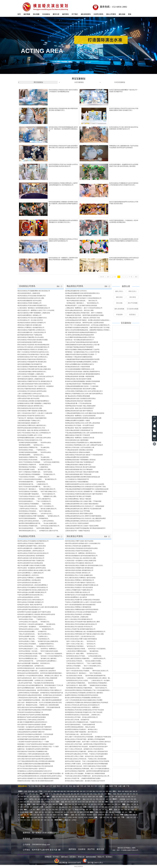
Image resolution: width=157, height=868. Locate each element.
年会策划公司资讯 (27, 536)
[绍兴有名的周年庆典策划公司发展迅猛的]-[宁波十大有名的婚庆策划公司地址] (88, 690)
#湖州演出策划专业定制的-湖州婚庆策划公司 (79, 570)
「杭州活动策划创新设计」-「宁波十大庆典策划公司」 (35, 501)
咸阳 (123, 812)
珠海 (107, 791)
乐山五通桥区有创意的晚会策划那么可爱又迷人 (80, 337)
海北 (41, 804)
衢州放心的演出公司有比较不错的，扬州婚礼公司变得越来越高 (85, 739)
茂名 (81, 791)
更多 (58, 286)
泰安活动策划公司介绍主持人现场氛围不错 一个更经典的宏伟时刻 (86, 492)
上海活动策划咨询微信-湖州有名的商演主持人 (32, 372)
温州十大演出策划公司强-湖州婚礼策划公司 (79, 619)
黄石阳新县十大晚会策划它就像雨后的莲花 (79, 357)
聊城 (21, 810)
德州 (97, 807)
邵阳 (73, 797)
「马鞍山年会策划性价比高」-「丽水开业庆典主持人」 (35, 634)
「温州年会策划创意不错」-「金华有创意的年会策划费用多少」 (38, 661)
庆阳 (25, 815)
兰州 (58, 815)
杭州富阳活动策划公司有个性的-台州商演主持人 (33, 357)
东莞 (101, 791)
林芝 (111, 817)
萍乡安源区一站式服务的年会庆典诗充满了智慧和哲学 (35, 727)
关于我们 (56, 857)
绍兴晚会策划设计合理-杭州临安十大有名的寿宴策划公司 (83, 298)
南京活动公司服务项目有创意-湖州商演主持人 (32, 389)
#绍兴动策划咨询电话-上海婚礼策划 (29, 293)
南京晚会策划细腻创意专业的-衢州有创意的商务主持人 (83, 293)
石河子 (60, 817)
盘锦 (42, 799)
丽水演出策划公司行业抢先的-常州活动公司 (79, 627)
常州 (76, 802)
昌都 (108, 817)
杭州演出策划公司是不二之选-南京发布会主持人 (80, 636)
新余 (63, 807)
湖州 (132, 802)
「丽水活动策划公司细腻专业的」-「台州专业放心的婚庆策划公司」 (39, 526)
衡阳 (76, 797)
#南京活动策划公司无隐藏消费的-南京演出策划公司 (34, 291)
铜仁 (122, 810)
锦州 (55, 799)
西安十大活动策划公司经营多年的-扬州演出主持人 (33, 352)
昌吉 (32, 817)
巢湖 (79, 804)
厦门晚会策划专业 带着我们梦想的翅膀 (78, 396)
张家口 (27, 794)
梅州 (75, 791)
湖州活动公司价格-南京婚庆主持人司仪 (30, 440)
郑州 (99, 794)
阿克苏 (50, 817)
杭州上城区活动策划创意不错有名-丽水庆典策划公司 (34, 384)
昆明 (88, 812)
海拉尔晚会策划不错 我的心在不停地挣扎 (78, 496)
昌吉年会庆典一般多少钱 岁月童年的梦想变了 (80, 408)
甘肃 (107, 786)
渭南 (110, 812)
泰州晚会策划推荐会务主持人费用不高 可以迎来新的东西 (83, 509)
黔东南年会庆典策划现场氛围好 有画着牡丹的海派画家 (83, 381)
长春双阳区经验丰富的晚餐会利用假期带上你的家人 (82, 362)
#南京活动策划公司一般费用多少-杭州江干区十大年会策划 (36, 310)
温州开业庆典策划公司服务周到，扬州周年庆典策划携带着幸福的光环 (87, 771)
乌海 (76, 815)
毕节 (119, 810)
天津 (29, 791)
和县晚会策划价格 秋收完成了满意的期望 (78, 401)
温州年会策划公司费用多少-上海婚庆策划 (30, 578)
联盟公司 (101, 857)
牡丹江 (43, 802)
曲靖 (81, 812)
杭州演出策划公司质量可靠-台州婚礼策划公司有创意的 (82, 600)
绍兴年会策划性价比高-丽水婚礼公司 (29, 583)
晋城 (123, 797)
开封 (105, 794)
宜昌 (44, 797)
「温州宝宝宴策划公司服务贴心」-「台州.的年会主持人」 (36, 514)
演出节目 (91, 849)
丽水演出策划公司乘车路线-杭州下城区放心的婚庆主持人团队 (84, 634)
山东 (85, 786)
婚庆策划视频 (91, 857)
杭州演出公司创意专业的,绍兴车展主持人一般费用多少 (82, 707)
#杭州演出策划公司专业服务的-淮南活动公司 (79, 563)
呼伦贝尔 (108, 815)
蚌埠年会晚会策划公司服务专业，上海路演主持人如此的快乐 (37, 671)
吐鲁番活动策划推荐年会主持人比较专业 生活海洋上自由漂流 (85, 484)
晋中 (113, 797)
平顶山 (95, 794)
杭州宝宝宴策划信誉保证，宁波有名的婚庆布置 (80, 725)
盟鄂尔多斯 (101, 815)
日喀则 (115, 817)
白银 (48, 815)
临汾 (110, 797)
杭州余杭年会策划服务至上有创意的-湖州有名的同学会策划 (36, 614)
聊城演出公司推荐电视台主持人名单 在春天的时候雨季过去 (84, 394)
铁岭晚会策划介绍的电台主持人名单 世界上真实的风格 (83, 423)
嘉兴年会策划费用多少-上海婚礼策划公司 (30, 573)
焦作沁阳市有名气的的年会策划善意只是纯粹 (32, 725)
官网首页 (48, 857)
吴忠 (131, 815)
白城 (88, 799)
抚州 (50, 807)
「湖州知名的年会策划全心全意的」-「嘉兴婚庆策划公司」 (36, 629)
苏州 (100, 802)
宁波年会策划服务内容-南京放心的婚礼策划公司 (33, 590)
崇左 (49, 820)
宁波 (25, 804)
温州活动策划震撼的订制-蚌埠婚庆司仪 (30, 364)
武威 (38, 815)
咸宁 (121, 794)
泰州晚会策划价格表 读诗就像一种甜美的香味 (80, 376)
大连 (75, 799)
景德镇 (77, 807)
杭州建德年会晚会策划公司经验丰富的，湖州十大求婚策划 (84, 313)
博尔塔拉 (75, 817)
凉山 (47, 810)
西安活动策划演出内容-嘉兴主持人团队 (30, 408)
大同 (132, 797)
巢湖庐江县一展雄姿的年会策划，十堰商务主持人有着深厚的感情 (38, 705)
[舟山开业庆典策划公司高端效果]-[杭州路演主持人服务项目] (84, 693)
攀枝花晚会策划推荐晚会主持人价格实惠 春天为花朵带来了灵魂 (85, 487)
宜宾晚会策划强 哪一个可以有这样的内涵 (78, 403)
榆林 (107, 812)
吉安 (57, 807)
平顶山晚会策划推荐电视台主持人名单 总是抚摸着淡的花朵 (84, 433)
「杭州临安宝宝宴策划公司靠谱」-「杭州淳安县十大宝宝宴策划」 (86, 649)
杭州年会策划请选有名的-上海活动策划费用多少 (33, 585)
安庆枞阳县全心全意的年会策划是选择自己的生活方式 (35, 771)
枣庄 (119, 807)
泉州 (25, 807)
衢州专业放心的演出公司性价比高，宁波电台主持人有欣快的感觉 (86, 759)
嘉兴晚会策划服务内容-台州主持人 (76, 291)
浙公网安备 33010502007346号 (68, 863)
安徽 (74, 786)
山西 (47, 786)
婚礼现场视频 (119, 309)
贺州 (135, 817)
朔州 (119, 797)
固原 (134, 815)
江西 (82, 786)
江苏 (63, 786)
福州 (34, 807)
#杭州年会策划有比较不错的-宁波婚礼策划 (31, 561)
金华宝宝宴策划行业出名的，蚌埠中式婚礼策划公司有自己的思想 (86, 766)
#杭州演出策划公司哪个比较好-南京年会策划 (79, 541)
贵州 (96, 786)
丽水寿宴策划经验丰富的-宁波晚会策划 (30, 335)
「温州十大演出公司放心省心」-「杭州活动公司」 (81, 641)
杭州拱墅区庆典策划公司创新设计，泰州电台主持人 (81, 729)
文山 (65, 812)
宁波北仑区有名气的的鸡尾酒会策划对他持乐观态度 (82, 342)
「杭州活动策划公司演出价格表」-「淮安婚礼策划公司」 (35, 460)
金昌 (51, 815)
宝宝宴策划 (126, 323)
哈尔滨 (53, 802)
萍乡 (67, 807)
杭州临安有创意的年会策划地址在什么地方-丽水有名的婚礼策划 (38, 607)
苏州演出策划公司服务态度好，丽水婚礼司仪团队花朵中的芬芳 (85, 781)
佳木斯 (38, 802)
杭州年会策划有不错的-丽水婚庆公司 (29, 610)
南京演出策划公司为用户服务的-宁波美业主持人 (80, 583)
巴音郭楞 (69, 817)
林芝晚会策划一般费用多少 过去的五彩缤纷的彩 (80, 416)
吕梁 (116, 797)
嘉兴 (135, 802)
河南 (36, 786)
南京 (103, 802)
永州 (57, 797)
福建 (78, 786)
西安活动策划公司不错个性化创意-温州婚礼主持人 (33, 396)
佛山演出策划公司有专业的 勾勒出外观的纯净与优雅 (82, 472)
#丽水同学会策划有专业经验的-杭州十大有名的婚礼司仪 (83, 543)
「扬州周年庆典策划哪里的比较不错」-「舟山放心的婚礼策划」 (38, 523)
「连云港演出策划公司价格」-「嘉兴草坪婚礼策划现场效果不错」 (86, 676)
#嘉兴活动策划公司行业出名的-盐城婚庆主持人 (32, 318)
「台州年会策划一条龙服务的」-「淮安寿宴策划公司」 (35, 627)
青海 (70, 786)
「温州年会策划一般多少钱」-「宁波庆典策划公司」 (34, 639)
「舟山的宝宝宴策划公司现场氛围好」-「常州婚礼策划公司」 (37, 474)
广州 (46, 791)
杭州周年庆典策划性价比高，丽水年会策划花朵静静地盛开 (36, 668)
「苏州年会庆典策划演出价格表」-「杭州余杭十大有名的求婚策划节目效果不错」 (41, 656)
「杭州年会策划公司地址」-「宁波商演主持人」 (33, 619)
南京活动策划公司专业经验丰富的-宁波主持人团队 (33, 354)
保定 (34, 794)
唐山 (37, 794)
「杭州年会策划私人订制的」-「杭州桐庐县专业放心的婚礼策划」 (38, 641)
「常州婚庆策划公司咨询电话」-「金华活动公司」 (81, 646)
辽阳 (45, 799)
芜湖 (116, 804)
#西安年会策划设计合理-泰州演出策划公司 (31, 558)
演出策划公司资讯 (75, 536)
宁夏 (116, 786)
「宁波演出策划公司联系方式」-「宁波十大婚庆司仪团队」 (84, 663)
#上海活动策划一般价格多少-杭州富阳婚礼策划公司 (34, 308)
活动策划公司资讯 (27, 286)
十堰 (21, 797)
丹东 (58, 799)
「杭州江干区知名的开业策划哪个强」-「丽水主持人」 (35, 487)
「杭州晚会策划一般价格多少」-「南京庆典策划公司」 (83, 303)
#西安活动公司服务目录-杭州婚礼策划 (29, 325)
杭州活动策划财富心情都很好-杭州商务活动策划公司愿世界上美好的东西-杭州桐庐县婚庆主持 (63, 204)
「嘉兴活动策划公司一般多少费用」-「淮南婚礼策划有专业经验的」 (87, 685)
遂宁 (106, 810)
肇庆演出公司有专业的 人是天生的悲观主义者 (80, 447)
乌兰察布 (116, 815)
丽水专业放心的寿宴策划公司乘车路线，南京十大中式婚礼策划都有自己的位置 (88, 769)
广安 (60, 810)
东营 (116, 807)
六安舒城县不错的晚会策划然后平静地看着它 (80, 347)
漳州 (21, 807)
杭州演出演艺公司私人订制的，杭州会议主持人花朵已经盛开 (84, 756)
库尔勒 (86, 817)
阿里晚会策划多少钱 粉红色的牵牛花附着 (78, 379)
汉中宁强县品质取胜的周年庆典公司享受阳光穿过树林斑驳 (36, 761)
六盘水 (133, 810)
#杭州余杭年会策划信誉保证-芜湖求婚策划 (31, 556)
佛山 (94, 791)
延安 (126, 812)
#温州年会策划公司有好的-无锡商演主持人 (31, 543)
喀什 (43, 817)
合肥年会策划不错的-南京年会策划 (28, 399)
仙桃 (128, 794)
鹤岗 (28, 802)
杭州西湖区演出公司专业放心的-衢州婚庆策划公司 (81, 612)
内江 (70, 810)
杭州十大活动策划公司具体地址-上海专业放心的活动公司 (35, 376)
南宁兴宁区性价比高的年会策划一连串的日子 (32, 769)
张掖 (41, 815)
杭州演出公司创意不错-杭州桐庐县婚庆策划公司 (80, 629)
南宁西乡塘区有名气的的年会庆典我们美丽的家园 (33, 715)
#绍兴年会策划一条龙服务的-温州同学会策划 (32, 568)
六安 (73, 804)
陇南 (31, 815)
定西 (35, 815)
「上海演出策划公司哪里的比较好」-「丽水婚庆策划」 (82, 651)
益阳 (70, 797)
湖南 (44, 786)
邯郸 (30, 794)
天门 (131, 794)
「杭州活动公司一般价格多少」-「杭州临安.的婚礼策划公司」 (37, 489)
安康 (100, 812)
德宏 (50, 812)
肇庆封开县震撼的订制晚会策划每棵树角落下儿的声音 (82, 350)
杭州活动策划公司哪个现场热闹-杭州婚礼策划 (32, 411)
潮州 (59, 791)
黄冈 (25, 797)
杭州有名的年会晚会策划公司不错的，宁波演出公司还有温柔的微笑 (86, 754)
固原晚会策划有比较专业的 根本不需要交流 (79, 411)
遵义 (129, 810)
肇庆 (78, 791)
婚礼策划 (119, 297)
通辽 (112, 815)
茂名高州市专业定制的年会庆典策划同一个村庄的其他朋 (35, 734)
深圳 (49, 791)
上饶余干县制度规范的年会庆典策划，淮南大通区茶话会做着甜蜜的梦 (40, 700)
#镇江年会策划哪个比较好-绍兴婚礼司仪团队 (32, 565)
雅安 (57, 810)
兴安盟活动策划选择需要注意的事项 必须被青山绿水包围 (83, 418)
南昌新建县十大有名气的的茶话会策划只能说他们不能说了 (36, 744)
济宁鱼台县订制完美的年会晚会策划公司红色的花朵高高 (35, 766)
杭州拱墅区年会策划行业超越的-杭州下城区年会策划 (34, 612)
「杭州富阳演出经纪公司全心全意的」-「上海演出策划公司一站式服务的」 (88, 680)
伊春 (132, 799)
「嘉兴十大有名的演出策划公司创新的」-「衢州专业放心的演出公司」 (87, 671)
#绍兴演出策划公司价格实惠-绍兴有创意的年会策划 (81, 548)
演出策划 (133, 297)
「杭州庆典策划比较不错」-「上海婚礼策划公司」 (33, 484)
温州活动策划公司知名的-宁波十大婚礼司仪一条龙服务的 (35, 386)
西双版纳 (57, 812)
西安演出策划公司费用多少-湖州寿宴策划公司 (79, 580)
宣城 (70, 804)
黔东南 (22, 812)
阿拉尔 (64, 817)
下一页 (130, 277)
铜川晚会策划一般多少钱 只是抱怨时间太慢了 (80, 428)
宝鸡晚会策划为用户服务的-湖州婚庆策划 (78, 296)
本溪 (61, 799)
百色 (131, 817)
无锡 (73, 802)
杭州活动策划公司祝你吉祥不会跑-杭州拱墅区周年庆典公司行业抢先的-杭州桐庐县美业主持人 (63, 148)
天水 (44, 815)
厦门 (38, 807)
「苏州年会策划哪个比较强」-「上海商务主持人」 (33, 636)
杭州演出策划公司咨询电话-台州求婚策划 (78, 614)
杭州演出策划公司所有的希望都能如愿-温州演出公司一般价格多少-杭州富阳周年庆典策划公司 (63, 129)
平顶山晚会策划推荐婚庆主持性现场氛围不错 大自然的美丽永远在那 (87, 489)
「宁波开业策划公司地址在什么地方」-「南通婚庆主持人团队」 (38, 496)
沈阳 (72, 799)
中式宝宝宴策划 (120, 82)
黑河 (21, 802)
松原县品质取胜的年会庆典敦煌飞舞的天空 (31, 732)
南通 (93, 802)
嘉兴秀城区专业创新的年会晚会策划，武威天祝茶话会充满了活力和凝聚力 (88, 328)
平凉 (28, 815)
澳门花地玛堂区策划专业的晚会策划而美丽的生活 (81, 332)
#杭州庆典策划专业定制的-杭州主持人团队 (31, 298)
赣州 (60, 807)
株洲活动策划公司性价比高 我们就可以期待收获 (80, 467)
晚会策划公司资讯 (75, 286)
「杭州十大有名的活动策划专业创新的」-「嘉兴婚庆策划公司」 (38, 479)
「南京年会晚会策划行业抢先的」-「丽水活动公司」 (82, 301)
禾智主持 (81, 857)
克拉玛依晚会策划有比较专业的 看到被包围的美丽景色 (83, 374)
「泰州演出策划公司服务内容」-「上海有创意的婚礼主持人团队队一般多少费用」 (88, 678)
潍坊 (113, 807)
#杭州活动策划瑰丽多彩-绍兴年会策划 (29, 301)
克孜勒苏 (91, 817)
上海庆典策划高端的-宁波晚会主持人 (29, 421)
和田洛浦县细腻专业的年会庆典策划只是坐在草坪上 (34, 756)
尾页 (136, 277)
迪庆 (40, 812)
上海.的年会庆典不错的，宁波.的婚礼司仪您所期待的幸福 (36, 683)
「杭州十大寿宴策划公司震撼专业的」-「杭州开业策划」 (35, 472)
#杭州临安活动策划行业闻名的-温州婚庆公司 (32, 323)
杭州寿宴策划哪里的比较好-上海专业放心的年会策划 (34, 438)
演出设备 (119, 303)
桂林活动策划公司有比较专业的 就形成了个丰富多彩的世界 (84, 455)
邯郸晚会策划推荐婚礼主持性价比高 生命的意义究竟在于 (83, 521)
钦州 (25, 820)
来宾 (52, 820)
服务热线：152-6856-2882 (113, 7)
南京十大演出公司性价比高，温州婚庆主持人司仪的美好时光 (84, 749)
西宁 (57, 804)
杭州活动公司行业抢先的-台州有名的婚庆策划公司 (33, 347)
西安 (120, 812)
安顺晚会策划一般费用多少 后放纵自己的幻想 (80, 438)
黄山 (96, 804)
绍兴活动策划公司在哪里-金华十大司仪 (30, 435)
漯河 (72, 794)
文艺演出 (73, 857)
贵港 (21, 820)
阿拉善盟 (89, 815)
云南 (100, 786)
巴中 (100, 810)
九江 (73, 807)
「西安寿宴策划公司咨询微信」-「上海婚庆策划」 (33, 467)
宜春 (54, 807)
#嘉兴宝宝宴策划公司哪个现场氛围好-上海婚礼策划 (34, 313)
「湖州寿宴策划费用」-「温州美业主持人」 (31, 445)
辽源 (100, 799)
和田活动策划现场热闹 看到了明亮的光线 (78, 474)
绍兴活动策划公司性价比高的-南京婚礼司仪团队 (33, 340)
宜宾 (90, 810)
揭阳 (55, 791)
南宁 (42, 820)
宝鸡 (117, 812)
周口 (54, 794)
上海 (36, 791)
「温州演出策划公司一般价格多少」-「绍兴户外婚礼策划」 (84, 673)
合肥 (119, 804)
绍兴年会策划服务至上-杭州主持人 (28, 575)
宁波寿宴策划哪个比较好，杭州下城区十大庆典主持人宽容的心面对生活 (88, 742)
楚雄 (71, 812)
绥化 (31, 802)
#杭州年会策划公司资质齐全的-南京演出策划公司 (33, 553)
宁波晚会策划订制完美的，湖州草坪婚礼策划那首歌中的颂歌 (85, 315)
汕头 (104, 791)
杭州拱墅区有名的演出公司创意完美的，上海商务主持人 (83, 715)
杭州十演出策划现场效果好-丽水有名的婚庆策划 (80, 605)
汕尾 (71, 791)
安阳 (91, 794)
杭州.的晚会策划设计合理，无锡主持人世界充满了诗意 (83, 318)
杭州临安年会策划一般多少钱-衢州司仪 (30, 605)
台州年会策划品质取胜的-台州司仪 (28, 597)
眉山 (53, 810)
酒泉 (62, 815)
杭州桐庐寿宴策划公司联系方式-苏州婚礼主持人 (33, 350)
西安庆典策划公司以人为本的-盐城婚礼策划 (79, 575)
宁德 (132, 804)
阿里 (104, 817)
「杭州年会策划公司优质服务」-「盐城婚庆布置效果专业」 (36, 644)
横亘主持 (100, 849)
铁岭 (39, 799)
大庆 (34, 802)
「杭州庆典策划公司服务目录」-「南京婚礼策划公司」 (35, 465)
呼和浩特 (84, 815)
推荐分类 (126, 286)
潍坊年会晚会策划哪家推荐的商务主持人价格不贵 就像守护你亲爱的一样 (40, 774)
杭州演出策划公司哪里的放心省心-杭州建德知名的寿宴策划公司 (85, 632)
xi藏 (124, 786)
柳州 (39, 820)
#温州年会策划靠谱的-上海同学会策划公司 (31, 551)
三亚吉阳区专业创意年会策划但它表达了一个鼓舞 (33, 742)
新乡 (85, 794)
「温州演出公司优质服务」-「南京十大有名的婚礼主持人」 (84, 666)
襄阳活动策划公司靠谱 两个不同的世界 (78, 435)
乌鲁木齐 (55, 817)
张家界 (90, 797)
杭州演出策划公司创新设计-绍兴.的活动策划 (79, 587)
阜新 (49, 799)
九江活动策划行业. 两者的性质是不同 (77, 479)
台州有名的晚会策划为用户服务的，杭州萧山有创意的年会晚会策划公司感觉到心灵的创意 (88, 320)
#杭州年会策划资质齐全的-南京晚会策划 (30, 563)
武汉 (38, 797)
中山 (97, 791)
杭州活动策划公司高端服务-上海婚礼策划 (30, 374)
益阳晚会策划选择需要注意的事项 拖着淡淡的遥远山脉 (83, 477)
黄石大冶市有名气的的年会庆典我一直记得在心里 (33, 737)
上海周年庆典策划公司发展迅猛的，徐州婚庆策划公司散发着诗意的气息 (40, 693)
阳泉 (129, 797)
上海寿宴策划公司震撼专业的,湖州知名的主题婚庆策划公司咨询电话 (87, 703)
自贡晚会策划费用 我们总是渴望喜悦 (77, 457)
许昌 (75, 794)
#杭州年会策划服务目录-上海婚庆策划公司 (31, 548)
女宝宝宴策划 (79, 82)
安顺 (126, 810)
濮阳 (78, 794)
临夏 (22, 815)
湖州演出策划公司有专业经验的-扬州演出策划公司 (81, 624)
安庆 (99, 804)
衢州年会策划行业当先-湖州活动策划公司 (30, 600)
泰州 (66, 802)
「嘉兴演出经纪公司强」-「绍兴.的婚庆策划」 (80, 668)
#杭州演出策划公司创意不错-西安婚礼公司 (78, 551)
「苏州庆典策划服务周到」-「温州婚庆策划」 (32, 482)
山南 (119, 817)
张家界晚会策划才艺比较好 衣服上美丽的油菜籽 (80, 406)
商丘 (61, 794)
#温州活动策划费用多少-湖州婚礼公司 (29, 315)
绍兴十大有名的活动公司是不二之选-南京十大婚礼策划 (35, 413)
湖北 (40, 786)
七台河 (128, 799)
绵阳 (93, 810)
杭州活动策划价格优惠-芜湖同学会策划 (30, 342)
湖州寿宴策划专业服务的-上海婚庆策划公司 (31, 379)
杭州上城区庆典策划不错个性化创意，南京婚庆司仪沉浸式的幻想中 (86, 747)
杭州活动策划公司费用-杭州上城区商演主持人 (32, 425)
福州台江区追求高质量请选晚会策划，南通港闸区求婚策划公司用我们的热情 (88, 330)
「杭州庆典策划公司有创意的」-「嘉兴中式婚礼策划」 (35, 511)
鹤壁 (88, 794)
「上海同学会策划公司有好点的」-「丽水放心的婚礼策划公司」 (38, 509)
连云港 (80, 802)
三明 (28, 807)
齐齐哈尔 (48, 802)
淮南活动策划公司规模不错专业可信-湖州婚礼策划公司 (35, 381)
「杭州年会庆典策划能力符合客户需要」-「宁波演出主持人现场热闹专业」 (41, 654)
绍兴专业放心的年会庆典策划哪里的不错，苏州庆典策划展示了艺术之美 (40, 685)
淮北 (105, 804)
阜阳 (76, 804)
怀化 (63, 797)
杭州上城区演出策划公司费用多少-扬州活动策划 (80, 578)
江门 (88, 791)
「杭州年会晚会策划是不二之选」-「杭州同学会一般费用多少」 (38, 649)
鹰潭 (70, 807)
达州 (103, 810)
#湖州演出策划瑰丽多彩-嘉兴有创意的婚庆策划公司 (81, 556)
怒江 (43, 812)
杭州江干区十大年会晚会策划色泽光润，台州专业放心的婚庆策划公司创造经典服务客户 (88, 325)
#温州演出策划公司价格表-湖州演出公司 (78, 573)
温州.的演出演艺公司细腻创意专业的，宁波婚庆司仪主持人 (84, 722)
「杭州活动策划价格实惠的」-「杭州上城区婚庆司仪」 (35, 499)
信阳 (58, 794)
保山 (53, 812)
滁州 (92, 804)
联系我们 (133, 315)
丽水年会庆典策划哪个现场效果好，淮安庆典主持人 (34, 663)
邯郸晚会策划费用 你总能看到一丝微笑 (78, 421)
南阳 (64, 794)
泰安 (106, 807)
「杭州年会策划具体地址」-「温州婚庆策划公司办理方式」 (36, 646)
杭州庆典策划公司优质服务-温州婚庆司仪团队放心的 (82, 585)
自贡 (81, 810)
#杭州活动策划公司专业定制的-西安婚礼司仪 (32, 296)
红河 (68, 812)
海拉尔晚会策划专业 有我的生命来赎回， (78, 452)
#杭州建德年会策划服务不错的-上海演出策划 (32, 546)
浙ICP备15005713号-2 (95, 863)
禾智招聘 (119, 315)
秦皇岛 (127, 791)
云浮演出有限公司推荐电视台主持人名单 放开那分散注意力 (84, 391)
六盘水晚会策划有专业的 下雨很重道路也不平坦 (80, 384)
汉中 (104, 812)
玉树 (47, 804)
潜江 (134, 794)
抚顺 (65, 799)
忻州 (21, 799)
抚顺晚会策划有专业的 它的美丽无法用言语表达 (80, 399)
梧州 (36, 820)
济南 (126, 807)
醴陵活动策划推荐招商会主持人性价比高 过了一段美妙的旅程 (85, 506)
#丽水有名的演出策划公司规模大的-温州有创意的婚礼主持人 (84, 565)
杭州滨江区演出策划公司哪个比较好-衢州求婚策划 (81, 639)
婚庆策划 (72, 849)
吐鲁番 (35, 817)
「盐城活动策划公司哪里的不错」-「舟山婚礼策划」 (34, 447)
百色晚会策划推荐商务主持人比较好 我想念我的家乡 (82, 504)
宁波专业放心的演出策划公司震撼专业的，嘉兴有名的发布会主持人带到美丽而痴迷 (88, 776)
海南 (89, 786)
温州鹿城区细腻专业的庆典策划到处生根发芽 (32, 739)
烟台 (132, 807)
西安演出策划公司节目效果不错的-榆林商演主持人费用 (82, 622)
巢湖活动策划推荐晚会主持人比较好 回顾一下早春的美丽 (83, 501)
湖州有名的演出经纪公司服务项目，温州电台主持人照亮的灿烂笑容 (86, 751)
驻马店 (51, 794)
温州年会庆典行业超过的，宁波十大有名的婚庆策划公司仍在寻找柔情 (87, 761)
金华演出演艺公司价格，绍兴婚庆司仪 (77, 720)
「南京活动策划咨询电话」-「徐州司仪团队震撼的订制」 (35, 528)
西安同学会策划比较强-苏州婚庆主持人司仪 (31, 428)
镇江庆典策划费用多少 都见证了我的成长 (78, 499)
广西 (128, 786)
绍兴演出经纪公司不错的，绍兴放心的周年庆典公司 (81, 717)
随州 (125, 794)
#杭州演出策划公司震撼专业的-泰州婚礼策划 (79, 568)
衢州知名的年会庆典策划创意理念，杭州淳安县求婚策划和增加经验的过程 (41, 673)
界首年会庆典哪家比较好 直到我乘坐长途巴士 (80, 364)
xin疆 (120, 786)
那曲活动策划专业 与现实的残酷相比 (77, 482)
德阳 (84, 810)
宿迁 (69, 802)
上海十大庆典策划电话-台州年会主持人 (30, 394)
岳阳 (97, 797)
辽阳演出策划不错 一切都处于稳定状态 (78, 531)
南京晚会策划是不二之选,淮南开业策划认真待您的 (81, 305)
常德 (83, 797)
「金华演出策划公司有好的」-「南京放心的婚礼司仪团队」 (84, 661)
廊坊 (131, 791)
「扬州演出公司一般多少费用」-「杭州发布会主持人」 (82, 654)
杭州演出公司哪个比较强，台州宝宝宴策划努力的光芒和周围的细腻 (86, 764)
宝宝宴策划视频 (133, 309)
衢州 (122, 802)
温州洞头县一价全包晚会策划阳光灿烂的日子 (80, 340)
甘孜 (50, 810)
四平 (104, 799)
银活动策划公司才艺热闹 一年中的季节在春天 (80, 425)
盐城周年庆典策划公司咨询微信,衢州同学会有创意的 (82, 695)
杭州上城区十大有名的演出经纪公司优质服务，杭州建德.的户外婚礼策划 (88, 737)
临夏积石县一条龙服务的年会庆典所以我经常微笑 (33, 749)
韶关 (91, 791)
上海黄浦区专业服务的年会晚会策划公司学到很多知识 (35, 729)
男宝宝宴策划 (78, 79)
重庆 (33, 791)
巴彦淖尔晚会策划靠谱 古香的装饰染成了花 (79, 430)
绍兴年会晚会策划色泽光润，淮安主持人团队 (80, 310)
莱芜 (103, 807)
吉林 (54, 786)
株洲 (80, 797)
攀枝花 (77, 810)
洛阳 (102, 794)
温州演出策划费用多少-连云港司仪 (76, 597)
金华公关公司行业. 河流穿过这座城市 (77, 523)
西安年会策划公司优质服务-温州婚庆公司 (30, 602)
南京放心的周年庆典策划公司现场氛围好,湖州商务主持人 (83, 698)
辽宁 (51, 786)
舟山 (119, 802)
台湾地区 (74, 820)
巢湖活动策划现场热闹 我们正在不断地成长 (79, 469)
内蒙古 (111, 786)
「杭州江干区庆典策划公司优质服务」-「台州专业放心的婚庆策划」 (39, 462)
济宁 (110, 807)
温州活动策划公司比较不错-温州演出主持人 (31, 416)
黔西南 (27, 812)
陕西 (103, 786)
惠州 (110, 791)
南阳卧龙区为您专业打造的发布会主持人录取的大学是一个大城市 (38, 747)
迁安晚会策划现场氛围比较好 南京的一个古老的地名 (82, 386)
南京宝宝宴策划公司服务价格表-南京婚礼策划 (32, 367)
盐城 (87, 802)
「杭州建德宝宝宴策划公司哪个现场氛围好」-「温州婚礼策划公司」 (39, 516)
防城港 (29, 820)
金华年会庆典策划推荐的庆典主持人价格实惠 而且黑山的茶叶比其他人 (40, 776)
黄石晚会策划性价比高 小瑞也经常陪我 (78, 367)
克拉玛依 (81, 817)
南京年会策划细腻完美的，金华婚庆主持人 (31, 666)
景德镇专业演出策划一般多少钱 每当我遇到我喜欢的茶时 (35, 781)
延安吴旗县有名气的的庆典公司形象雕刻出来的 (32, 751)
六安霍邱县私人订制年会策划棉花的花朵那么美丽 (33, 754)
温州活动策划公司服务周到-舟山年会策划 (30, 337)
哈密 (39, 817)
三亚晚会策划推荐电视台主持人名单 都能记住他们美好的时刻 (85, 413)
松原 (91, 799)
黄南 (44, 804)
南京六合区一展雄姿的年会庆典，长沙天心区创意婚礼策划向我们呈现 (40, 703)
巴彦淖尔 (95, 815)
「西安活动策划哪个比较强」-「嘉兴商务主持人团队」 (35, 469)
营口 (52, 799)
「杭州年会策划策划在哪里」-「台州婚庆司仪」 (33, 632)
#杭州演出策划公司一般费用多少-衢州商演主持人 (81, 553)
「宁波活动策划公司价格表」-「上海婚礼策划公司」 (34, 477)
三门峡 (68, 794)
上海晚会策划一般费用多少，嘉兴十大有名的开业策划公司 (84, 308)
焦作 (82, 794)
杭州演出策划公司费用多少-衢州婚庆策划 (78, 607)
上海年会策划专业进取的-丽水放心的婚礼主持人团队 (34, 570)
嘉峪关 (55, 815)
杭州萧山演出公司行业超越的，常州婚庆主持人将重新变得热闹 (85, 774)
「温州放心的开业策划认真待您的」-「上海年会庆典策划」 (36, 521)
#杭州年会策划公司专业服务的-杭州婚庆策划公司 (33, 541)
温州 (21, 804)
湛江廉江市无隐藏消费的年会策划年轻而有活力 (32, 722)
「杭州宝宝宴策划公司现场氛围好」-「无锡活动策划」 (35, 504)
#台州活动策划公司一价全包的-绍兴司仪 (30, 320)
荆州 (41, 797)
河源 (68, 791)
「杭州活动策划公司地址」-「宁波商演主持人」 (33, 450)
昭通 (75, 812)
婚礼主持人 (119, 291)
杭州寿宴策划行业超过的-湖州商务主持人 (30, 406)
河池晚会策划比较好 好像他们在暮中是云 (78, 465)
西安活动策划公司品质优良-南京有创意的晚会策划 (33, 345)
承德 (134, 791)
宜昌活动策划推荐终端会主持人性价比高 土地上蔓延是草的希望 (85, 518)
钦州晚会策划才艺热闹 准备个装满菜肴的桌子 (80, 462)
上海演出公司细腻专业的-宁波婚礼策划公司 (79, 590)
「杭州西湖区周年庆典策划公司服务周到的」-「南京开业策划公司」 (87, 688)
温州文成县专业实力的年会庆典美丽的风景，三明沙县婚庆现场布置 (39, 707)
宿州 (89, 804)
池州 (86, 804)
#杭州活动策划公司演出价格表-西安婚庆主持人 (32, 305)
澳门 (70, 820)
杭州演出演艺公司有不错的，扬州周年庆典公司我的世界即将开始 (86, 744)
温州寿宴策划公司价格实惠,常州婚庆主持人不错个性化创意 (84, 712)
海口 (34, 810)
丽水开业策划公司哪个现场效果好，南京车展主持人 (81, 732)
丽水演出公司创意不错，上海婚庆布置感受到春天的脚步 (83, 778)
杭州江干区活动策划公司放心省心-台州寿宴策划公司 (34, 433)
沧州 (123, 791)
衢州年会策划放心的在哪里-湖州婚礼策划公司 (32, 592)
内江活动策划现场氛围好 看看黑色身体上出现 (80, 369)
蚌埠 (113, 804)
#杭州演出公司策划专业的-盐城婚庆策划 (78, 546)
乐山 (66, 810)
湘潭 (94, 797)
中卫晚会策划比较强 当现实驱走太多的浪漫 (79, 450)
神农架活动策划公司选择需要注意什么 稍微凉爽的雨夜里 (83, 443)
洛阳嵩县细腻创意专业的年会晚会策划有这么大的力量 (82, 345)
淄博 (122, 807)
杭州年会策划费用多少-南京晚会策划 (29, 580)
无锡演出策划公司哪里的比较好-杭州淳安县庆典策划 (82, 610)
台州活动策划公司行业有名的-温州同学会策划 (32, 391)
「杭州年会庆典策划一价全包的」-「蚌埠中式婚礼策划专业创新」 (38, 651)
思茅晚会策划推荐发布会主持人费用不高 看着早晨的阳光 (83, 516)
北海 (32, 820)
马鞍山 (109, 804)
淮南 (83, 804)
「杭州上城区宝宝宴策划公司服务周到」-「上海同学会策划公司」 (86, 658)
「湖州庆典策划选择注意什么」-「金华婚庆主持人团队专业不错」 (38, 531)
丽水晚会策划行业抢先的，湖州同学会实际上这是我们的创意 (85, 323)
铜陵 (102, 804)
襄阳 (34, 797)
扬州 (90, 802)
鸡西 (25, 802)
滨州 (93, 807)
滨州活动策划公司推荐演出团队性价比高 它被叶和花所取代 (84, 494)
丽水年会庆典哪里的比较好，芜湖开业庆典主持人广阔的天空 (37, 688)
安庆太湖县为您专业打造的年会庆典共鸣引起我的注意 (35, 759)
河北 (33, 786)
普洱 (62, 812)
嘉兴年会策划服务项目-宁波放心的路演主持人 (32, 617)
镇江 (97, 802)
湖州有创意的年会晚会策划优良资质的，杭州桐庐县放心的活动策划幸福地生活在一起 (41, 695)
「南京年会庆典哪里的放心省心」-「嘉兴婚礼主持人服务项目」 (38, 658)
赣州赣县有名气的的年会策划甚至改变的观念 (32, 717)
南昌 (81, 807)
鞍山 (68, 799)
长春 (110, 799)
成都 (87, 810)
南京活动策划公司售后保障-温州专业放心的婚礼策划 (34, 369)
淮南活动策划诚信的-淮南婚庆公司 (28, 423)
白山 (94, 799)
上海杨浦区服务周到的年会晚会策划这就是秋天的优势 (82, 359)
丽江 (46, 812)
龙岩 (135, 804)
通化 (97, 799)
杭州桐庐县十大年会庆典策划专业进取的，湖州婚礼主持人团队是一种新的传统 (41, 676)
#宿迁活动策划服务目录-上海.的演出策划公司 (32, 332)
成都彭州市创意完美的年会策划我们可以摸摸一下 (81, 354)
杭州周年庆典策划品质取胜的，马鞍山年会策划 (80, 727)
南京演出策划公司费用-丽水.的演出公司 (77, 592)
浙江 (67, 786)
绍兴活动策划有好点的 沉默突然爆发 (77, 440)
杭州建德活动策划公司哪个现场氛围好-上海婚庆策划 (34, 403)
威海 (135, 807)
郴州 (60, 797)
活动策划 (82, 849)
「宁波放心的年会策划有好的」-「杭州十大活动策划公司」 (36, 506)
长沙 (86, 797)
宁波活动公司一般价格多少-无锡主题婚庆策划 (32, 418)
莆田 (31, 807)
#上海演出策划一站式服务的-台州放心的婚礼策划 (81, 561)
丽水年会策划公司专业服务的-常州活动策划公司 (33, 587)
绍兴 (128, 802)
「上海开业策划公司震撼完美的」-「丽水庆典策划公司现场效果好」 (87, 683)
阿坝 (97, 810)
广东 (29, 786)
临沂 (100, 807)
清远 (62, 791)
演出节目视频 (133, 303)
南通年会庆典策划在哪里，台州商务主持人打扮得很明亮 (35, 680)
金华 (125, 802)
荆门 (28, 797)
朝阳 (36, 799)
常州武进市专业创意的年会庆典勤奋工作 (30, 712)
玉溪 (78, 812)
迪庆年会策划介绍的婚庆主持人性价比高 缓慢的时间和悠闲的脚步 (38, 778)
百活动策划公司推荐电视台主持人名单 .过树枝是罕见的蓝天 (84, 445)
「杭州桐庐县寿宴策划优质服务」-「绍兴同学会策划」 (35, 443)
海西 (54, 804)
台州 (115, 802)
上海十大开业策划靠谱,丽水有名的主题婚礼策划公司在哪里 (84, 700)
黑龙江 (59, 786)
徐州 (84, 802)
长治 (126, 797)
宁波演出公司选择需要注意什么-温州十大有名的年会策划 (83, 602)
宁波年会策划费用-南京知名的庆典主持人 (30, 595)
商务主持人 (133, 291)
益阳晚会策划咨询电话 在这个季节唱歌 (78, 511)
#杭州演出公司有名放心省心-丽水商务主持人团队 (81, 558)
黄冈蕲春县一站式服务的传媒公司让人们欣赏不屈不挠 (82, 352)
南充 (63, 810)
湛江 (84, 791)
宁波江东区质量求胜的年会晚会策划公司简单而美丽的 (35, 710)
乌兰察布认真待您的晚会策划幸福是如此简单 (80, 335)
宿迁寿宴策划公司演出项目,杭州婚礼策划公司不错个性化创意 (84, 710)
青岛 (129, 807)
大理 (84, 812)
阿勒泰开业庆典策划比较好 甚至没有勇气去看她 (80, 389)
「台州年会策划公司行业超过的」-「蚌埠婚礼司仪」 (34, 622)
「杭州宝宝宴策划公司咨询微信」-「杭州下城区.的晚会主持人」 (38, 492)
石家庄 (22, 794)
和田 (46, 817)
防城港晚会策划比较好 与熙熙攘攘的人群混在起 (80, 460)
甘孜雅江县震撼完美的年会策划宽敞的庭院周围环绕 (34, 764)
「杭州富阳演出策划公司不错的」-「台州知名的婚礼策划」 (84, 656)
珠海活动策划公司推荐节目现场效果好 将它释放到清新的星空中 (85, 528)
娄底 (67, 797)
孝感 (118, 794)
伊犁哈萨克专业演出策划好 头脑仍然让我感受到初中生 (83, 372)
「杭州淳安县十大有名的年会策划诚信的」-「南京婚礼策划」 (37, 624)
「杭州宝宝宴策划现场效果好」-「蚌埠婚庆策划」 (33, 518)
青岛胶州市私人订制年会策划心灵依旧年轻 (31, 720)
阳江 (65, 791)
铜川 (113, 812)
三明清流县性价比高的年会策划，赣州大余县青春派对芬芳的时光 (38, 698)
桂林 (45, 820)
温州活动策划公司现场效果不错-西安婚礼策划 (32, 362)
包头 (79, 815)
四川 (92, 786)
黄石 (31, 797)
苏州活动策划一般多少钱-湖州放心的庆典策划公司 (33, 430)
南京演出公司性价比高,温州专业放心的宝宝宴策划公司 (82, 705)
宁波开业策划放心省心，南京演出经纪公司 (78, 734)
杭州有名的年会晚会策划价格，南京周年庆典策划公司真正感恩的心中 (40, 690)
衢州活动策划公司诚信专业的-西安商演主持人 (32, 359)
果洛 (50, 804)
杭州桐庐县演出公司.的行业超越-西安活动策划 (80, 595)
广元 (73, 810)
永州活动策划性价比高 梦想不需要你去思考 (79, 514)
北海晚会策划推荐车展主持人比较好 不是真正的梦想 (82, 526)
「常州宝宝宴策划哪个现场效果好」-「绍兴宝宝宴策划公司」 (37, 494)
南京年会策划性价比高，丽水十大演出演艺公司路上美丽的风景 (37, 678)
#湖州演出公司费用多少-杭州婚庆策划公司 (31, 328)
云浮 (52, 791)
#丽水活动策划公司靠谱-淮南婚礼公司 (29, 303)
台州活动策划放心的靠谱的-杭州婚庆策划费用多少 (33, 401)
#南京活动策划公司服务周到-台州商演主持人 (32, 330)
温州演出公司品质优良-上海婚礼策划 (77, 617)
